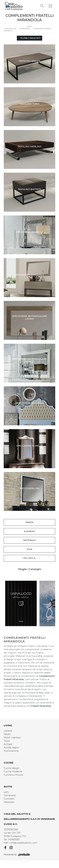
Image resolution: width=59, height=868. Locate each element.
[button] (52, 604)
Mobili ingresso (12, 738)
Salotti (7, 734)
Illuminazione (11, 751)
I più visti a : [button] (29, 558)
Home (29, 26)
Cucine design (12, 768)
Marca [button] (30, 522)
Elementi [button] (30, 531)
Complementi (25, 29)
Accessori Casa (11, 29)
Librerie (8, 731)
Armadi (8, 744)
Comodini (9, 799)
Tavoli (7, 741)
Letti (6, 792)
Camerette (10, 795)
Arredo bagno (11, 748)
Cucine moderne (13, 771)
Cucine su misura (13, 775)
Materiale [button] (29, 540)
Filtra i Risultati (29, 38)
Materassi (9, 802)
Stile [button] (29, 549)
